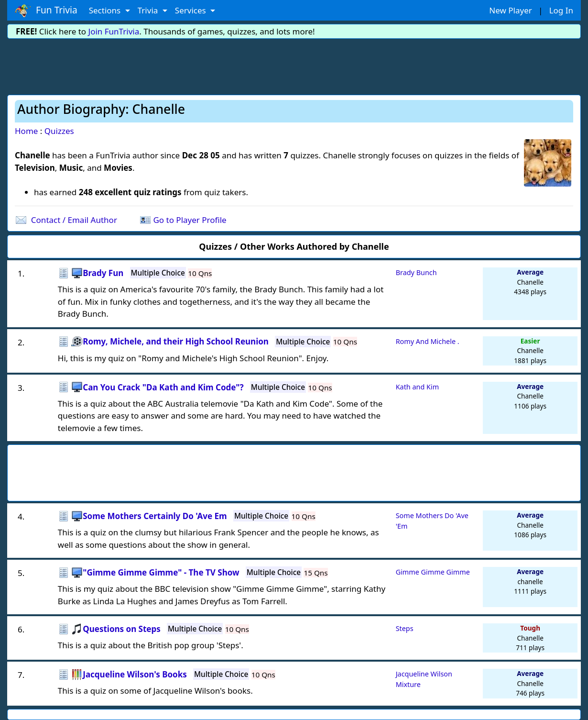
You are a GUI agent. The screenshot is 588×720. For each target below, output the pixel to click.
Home (26, 131)
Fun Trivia (46, 11)
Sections (106, 10)
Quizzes (59, 131)
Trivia (149, 10)
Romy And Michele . (428, 341)
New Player (510, 10)
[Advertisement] (294, 65)
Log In (561, 10)
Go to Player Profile (190, 220)
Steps (405, 628)
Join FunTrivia (114, 31)
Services (191, 10)
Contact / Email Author (74, 220)
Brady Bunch (416, 272)
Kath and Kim (417, 387)
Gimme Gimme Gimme (433, 572)
